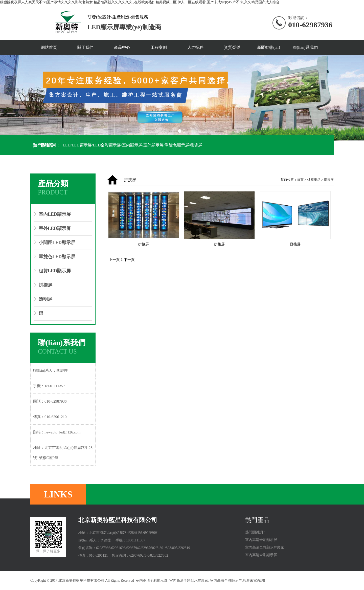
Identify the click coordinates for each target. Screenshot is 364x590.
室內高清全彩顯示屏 (261, 540)
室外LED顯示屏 (55, 228)
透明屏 (45, 299)
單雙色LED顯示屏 (57, 257)
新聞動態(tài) (269, 47)
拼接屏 (45, 285)
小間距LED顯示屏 (57, 243)
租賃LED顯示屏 (55, 271)
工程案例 (159, 47)
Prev (7, 98)
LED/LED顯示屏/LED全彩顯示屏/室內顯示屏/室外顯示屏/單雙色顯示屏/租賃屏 (132, 145)
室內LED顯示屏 (55, 214)
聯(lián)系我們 (305, 47)
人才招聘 (195, 47)
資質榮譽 (232, 47)
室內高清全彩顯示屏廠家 (265, 547)
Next (357, 98)
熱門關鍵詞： (47, 145)
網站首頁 (49, 47)
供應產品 (314, 180)
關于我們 (85, 47)
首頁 (300, 180)
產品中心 (122, 47)
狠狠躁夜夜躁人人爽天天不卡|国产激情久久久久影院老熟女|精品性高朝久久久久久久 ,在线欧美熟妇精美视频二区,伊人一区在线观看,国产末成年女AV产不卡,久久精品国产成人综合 (140, 2)
